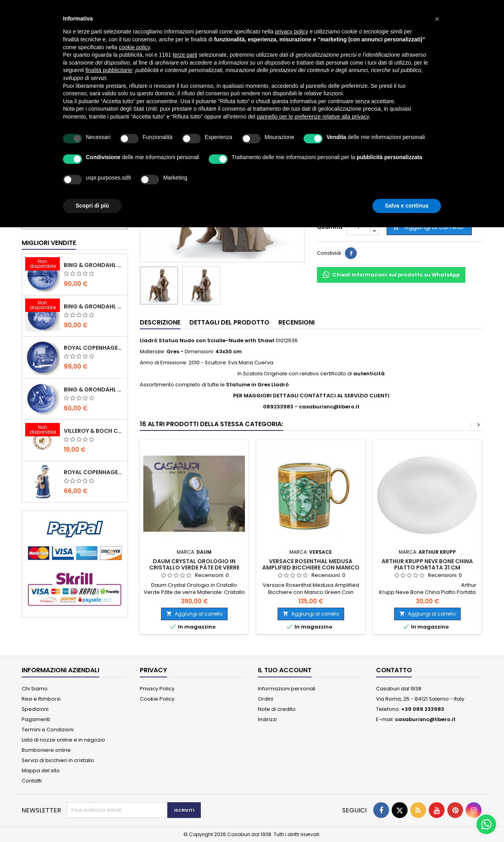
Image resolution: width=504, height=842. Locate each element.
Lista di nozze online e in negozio (63, 740)
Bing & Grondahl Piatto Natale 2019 (94, 306)
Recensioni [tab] (296, 322)
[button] (437, 19)
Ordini (266, 699)
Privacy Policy (157, 689)
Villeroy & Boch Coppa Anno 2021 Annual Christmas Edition (94, 431)
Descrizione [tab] (160, 322)
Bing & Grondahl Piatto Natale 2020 (94, 265)
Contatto (394, 670)
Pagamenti (36, 719)
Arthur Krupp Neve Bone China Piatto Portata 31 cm (427, 564)
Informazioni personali (287, 689)
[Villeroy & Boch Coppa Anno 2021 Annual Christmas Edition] (43, 430)
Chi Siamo (35, 689)
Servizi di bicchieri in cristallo (58, 760)
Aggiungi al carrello (428, 227)
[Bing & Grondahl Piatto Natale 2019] (43, 306)
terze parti (185, 55)
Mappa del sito (41, 771)
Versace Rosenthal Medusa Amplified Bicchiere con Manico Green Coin (311, 568)
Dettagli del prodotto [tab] (229, 322)
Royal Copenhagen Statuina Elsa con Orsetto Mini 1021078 (94, 472)
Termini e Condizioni (48, 730)
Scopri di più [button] (92, 206)
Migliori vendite (49, 243)
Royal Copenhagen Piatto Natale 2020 (94, 348)
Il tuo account (285, 670)
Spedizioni (35, 709)
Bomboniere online (46, 750)
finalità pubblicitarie (109, 70)
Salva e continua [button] (407, 206)
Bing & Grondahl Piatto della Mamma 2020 (94, 389)
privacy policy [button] (292, 32)
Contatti (32, 781)
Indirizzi (267, 719)
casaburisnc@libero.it (425, 719)
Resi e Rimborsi (41, 699)
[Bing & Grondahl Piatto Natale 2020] (43, 265)
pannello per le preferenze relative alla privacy (313, 117)
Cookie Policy (157, 699)
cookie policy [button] (134, 47)
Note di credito (277, 709)
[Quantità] (358, 227)
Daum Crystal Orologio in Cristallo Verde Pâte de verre (194, 564)
